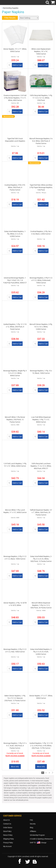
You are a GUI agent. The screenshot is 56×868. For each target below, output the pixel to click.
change (44, 843)
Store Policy (7, 831)
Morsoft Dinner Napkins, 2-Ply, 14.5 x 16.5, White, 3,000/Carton (41, 327)
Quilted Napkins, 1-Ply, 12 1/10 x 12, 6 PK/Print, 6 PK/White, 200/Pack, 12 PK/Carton (41, 746)
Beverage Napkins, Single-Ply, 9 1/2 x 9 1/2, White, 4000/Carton (15, 373)
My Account (7, 846)
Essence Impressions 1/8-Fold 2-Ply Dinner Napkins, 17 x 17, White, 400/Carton (15, 98)
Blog (31, 827)
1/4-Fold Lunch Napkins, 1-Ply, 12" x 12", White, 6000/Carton (15, 465)
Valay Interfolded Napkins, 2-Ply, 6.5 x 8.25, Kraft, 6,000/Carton (41, 652)
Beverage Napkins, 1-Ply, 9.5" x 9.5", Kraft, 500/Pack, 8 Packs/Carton (15, 746)
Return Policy (8, 835)
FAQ (31, 820)
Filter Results (10, 18)
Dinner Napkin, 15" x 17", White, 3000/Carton (15, 50)
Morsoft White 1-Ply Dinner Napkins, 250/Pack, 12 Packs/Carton (15, 419)
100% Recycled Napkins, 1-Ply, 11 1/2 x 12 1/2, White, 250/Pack (41, 98)
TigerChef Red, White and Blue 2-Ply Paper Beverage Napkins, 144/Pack (41, 187)
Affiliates (33, 831)
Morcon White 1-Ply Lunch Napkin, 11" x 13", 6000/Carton (15, 511)
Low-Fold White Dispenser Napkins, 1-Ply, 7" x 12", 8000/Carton (41, 419)
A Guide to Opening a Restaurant (41, 839)
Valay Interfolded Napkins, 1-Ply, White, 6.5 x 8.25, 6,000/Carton (15, 234)
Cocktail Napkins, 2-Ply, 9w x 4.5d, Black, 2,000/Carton (41, 233)
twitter (28, 861)
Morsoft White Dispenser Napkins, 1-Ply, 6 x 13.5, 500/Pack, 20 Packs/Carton (41, 605)
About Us (6, 820)
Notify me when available (15, 756)
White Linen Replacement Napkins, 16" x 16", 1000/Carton (41, 51)
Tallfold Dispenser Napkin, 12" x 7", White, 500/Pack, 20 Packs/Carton (41, 512)
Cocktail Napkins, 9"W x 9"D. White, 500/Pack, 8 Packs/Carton (15, 187)
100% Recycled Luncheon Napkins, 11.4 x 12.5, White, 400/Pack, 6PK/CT (41, 466)
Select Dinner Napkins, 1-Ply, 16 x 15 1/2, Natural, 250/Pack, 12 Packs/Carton (15, 698)
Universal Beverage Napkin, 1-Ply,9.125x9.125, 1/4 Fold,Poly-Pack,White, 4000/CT (15, 280)
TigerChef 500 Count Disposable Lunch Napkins (15, 140)
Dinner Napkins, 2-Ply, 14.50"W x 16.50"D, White (15, 604)
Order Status (8, 827)
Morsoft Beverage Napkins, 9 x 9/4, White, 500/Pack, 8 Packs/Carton (41, 141)
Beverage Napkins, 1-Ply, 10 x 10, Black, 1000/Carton (41, 372)
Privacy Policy (8, 843)
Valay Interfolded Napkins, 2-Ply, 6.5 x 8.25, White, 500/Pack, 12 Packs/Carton (41, 559)
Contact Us (7, 824)
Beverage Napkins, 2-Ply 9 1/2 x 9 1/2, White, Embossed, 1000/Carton (41, 280)
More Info (15, 767)
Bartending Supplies (11, 8)
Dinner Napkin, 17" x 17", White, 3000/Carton (41, 697)
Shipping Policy (8, 839)
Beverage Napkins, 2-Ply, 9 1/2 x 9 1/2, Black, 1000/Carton (15, 558)
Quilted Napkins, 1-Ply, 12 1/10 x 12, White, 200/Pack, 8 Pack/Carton (15, 327)
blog (35, 861)
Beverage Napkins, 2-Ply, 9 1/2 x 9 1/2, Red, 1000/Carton (15, 650)
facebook (21, 861)
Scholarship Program (37, 835)
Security (33, 824)
